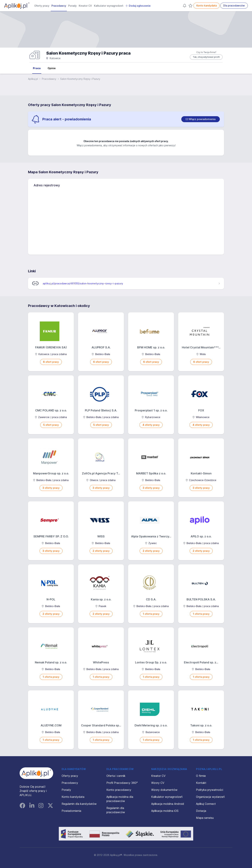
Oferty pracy (42, 6)
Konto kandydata (206, 6)
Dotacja (201, 811)
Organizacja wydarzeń (210, 797)
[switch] (201, 119)
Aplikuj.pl (33, 79)
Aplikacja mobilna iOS (165, 811)
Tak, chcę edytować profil (206, 57)
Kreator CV (85, 6)
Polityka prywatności (210, 790)
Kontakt (201, 783)
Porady (72, 6)
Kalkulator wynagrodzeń (109, 6)
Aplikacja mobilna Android (168, 804)
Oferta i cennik (116, 776)
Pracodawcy (59, 6)
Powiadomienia (71, 811)
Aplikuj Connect (206, 804)
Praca (37, 68)
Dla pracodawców (234, 6)
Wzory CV (158, 783)
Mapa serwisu (205, 818)
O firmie (201, 776)
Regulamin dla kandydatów (79, 804)
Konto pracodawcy (119, 790)
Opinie (52, 68)
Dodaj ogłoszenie (138, 6)
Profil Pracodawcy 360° (122, 783)
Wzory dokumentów (164, 790)
